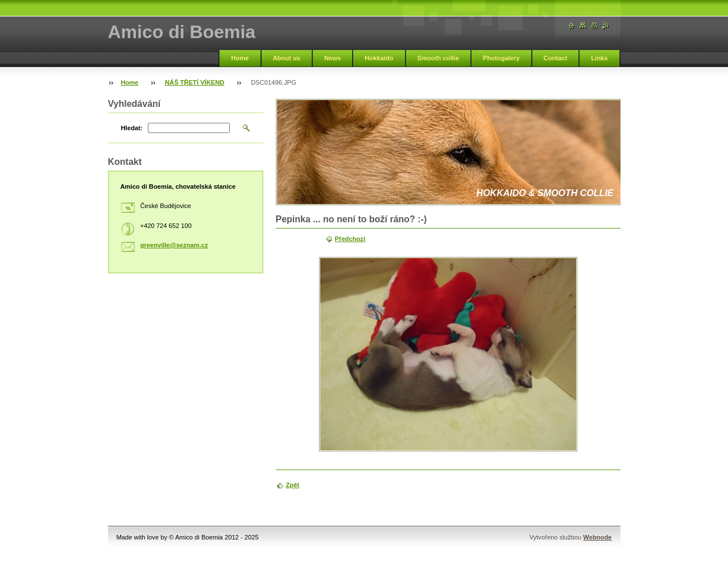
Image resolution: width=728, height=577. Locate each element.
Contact (556, 58)
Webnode (597, 537)
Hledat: (132, 128)
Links (599, 58)
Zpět (293, 485)
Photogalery (501, 58)
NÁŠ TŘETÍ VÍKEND (195, 82)
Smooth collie (438, 58)
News (332, 58)
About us (287, 58)
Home (240, 58)
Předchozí (350, 239)
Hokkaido (379, 58)
